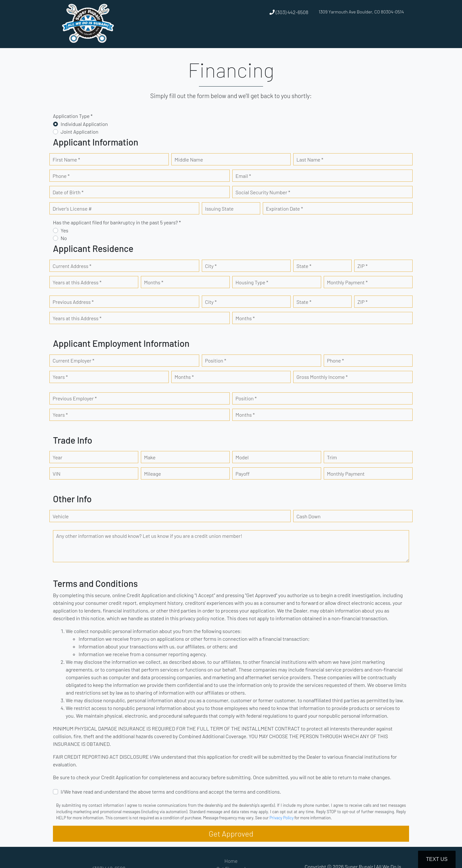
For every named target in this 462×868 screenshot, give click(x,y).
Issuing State (219, 209)
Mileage (153, 474)
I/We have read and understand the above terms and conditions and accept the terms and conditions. (171, 792)
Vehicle (61, 516)
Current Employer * (73, 360)
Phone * (61, 176)
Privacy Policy (282, 818)
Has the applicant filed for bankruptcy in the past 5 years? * (117, 222)
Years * (60, 377)
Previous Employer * (75, 398)
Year (57, 457)
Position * (216, 360)
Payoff (243, 474)
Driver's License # (72, 209)
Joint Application (80, 132)
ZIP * (363, 266)
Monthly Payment (346, 474)
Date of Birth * (68, 192)
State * (304, 266)
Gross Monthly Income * (322, 377)
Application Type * (73, 116)
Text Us (437, 859)
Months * (154, 282)
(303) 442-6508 (289, 12)
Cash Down (308, 516)
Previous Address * (73, 302)
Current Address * (72, 266)
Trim (332, 457)
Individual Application (84, 124)
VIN (56, 474)
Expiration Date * (284, 209)
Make (150, 457)
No (64, 238)
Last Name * (310, 159)
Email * (243, 176)
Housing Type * (252, 282)
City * (211, 266)
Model (242, 457)
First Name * (66, 159)
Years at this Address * (77, 282)
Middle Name (189, 159)
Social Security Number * (263, 192)
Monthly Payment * (347, 282)
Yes (64, 230)
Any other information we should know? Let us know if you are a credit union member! (149, 536)
